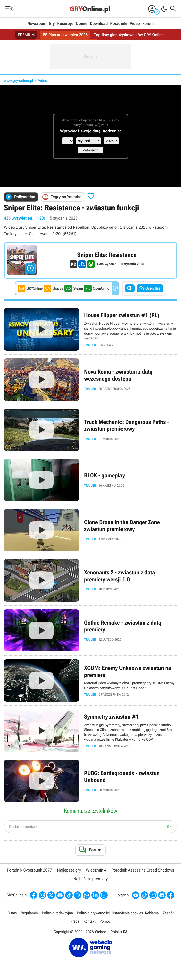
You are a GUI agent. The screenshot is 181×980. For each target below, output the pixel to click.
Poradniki (119, 24)
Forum (148, 24)
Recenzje (65, 24)
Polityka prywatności (93, 913)
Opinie (82, 24)
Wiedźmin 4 (96, 870)
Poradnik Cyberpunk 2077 (29, 870)
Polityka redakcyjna (57, 913)
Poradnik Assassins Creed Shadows (143, 870)
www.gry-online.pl (18, 80)
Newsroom (37, 24)
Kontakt (89, 921)
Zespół (168, 913)
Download (99, 24)
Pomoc (105, 921)
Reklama (152, 913)
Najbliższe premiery (90, 879)
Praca (75, 921)
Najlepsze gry (69, 870)
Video (135, 24)
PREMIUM (26, 35)
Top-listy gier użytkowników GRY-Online (129, 35)
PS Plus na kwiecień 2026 (65, 35)
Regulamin (29, 913)
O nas (12, 913)
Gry (52, 24)
